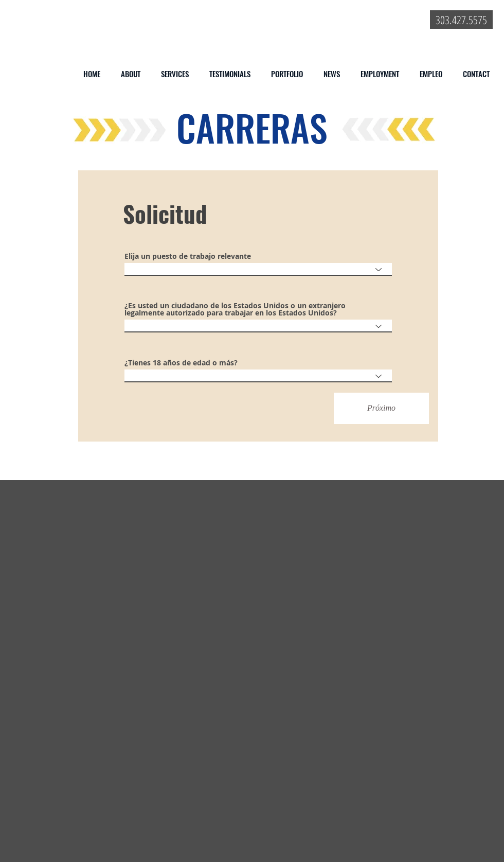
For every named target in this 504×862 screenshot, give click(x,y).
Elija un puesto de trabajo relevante (188, 256)
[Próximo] (381, 408)
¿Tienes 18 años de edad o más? (181, 363)
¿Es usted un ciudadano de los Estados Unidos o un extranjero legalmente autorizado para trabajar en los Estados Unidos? (235, 309)
